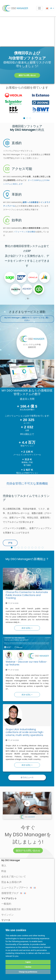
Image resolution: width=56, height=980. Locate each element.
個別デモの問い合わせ (27, 75)
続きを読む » (27, 628)
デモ (10, 543)
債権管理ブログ (12, 893)
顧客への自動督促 (31, 202)
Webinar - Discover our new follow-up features (26, 663)
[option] (27, 103)
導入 (4, 866)
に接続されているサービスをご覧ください (27, 319)
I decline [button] (28, 967)
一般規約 (6, 904)
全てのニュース (27, 777)
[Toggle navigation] (39, 8)
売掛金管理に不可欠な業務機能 (27, 483)
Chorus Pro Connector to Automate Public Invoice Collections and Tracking (27, 595)
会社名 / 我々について (14, 877)
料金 (4, 871)
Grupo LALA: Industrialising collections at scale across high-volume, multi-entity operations (25, 732)
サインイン (7, 915)
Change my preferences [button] (28, 972)
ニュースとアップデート (17, 888)
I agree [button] (28, 962)
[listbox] (27, 103)
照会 (4, 882)
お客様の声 (15, 882)
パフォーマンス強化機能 (24, 232)
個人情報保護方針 (11, 909)
